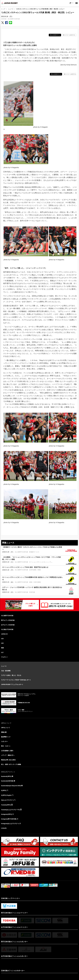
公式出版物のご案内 (7, 751)
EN (72, 3)
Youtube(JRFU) (6, 805)
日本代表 (4, 19)
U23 (2, 639)
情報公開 (4, 732)
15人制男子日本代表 (14, 19)
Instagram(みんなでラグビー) (10, 824)
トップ (3, 9)
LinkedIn (4, 828)
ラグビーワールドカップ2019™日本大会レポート (16, 680)
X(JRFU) (4, 790)
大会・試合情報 (6, 671)
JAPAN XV (4, 634)
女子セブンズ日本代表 (8, 625)
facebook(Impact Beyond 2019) (11, 786)
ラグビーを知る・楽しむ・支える (11, 675)
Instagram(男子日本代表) (9, 819)
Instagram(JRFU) (7, 814)
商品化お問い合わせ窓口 (8, 760)
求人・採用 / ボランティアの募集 (11, 764)
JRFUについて (6, 728)
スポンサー (4, 742)
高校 (2, 648)
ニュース (11, 9)
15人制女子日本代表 (7, 629)
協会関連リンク (6, 737)
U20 (2, 643)
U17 (2, 653)
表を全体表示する (55, 35)
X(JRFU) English (6, 795)
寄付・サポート (6, 746)
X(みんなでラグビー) (7, 800)
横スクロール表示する (69, 35)
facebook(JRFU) (6, 776)
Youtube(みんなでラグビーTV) (10, 810)
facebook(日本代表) (7, 781)
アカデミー (4, 657)
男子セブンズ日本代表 (8, 620)
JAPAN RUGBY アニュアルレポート (12, 684)
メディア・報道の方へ (8, 755)
